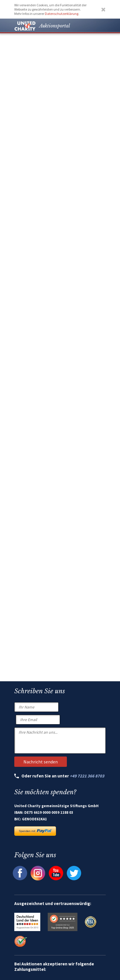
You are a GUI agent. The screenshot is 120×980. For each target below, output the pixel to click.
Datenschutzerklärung (62, 14)
